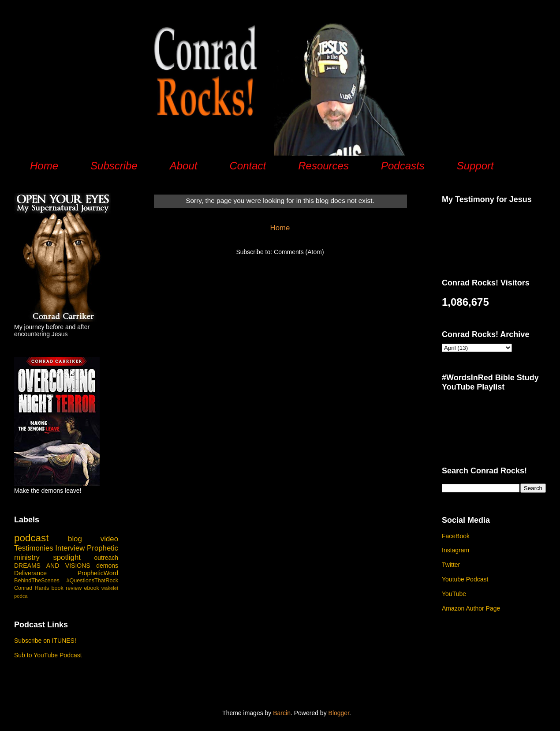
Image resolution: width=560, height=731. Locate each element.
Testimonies (34, 548)
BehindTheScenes (37, 581)
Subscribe (114, 166)
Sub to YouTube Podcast (48, 655)
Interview (70, 548)
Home (44, 166)
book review (67, 588)
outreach (106, 558)
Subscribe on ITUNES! (45, 641)
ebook (92, 588)
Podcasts (403, 166)
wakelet (110, 588)
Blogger (339, 713)
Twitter (451, 565)
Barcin (282, 713)
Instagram (455, 550)
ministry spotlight (47, 557)
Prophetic (103, 548)
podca (21, 596)
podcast (31, 538)
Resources (323, 166)
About (184, 166)
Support (475, 166)
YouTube (454, 594)
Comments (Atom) (299, 252)
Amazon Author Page (471, 608)
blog (75, 539)
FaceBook (456, 536)
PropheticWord (98, 573)
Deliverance (30, 573)
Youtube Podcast (465, 579)
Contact (248, 166)
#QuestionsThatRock (92, 581)
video (109, 539)
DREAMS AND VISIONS (52, 566)
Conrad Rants (32, 588)
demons (107, 566)
